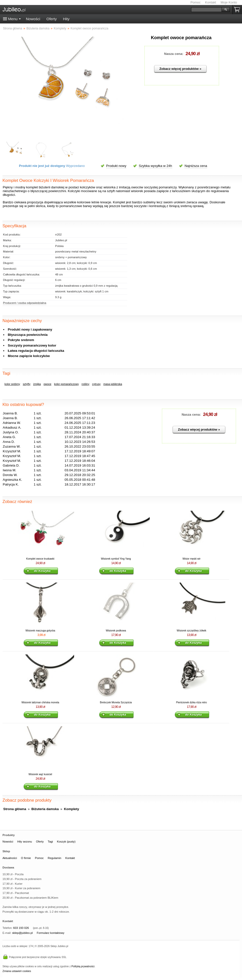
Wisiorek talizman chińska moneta (40, 702)
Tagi (50, 842)
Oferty (52, 19)
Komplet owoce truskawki (40, 559)
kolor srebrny (12, 384)
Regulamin (54, 858)
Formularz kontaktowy (51, 933)
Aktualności (10, 858)
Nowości (33, 19)
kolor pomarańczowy (66, 384)
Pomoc (196, 2)
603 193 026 (21, 928)
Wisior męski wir (191, 559)
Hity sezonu (25, 842)
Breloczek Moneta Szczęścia (116, 702)
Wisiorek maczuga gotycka (40, 631)
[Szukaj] (206, 10)
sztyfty (27, 384)
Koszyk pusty (238, 10)
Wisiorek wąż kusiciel (40, 774)
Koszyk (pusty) (66, 842)
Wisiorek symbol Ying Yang (116, 559)
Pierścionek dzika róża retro (191, 702)
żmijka (37, 384)
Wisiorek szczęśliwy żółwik (191, 631)
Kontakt (211, 2)
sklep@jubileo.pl (22, 933)
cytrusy (96, 384)
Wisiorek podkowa (116, 631)
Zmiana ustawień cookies (17, 971)
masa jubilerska (113, 384)
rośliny (85, 384)
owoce (48, 384)
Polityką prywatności (83, 966)
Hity (66, 19)
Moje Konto (229, 2)
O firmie (26, 858)
